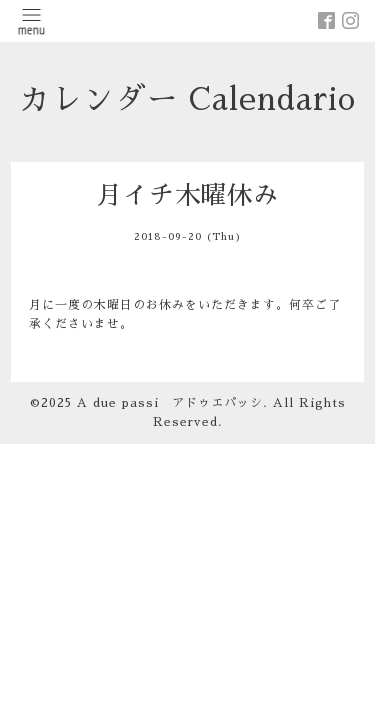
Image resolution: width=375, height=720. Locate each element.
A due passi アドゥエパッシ (170, 403)
